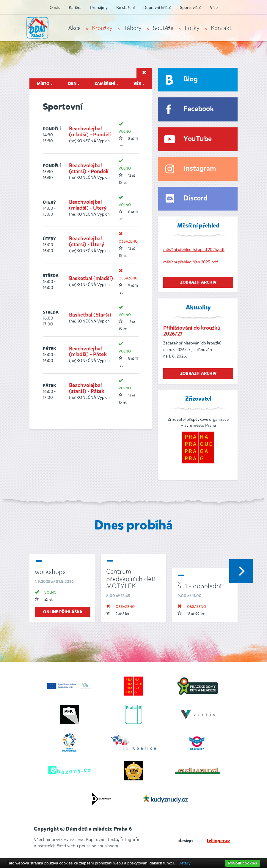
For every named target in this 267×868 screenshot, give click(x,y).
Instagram (200, 169)
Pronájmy (99, 8)
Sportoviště (191, 8)
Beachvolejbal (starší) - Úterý (87, 242)
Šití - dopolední (200, 586)
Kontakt (221, 28)
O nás (55, 8)
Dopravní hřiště (157, 8)
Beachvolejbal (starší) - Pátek (87, 388)
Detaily (184, 863)
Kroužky (102, 28)
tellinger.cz (218, 841)
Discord (195, 199)
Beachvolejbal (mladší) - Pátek (88, 352)
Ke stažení (125, 8)
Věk (139, 84)
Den (74, 84)
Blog (191, 79)
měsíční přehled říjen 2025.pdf (190, 262)
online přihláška (63, 612)
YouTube (198, 139)
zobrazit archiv (198, 282)
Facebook (199, 109)
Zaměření (106, 84)
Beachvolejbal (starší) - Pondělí (89, 169)
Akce (74, 28)
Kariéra (75, 8)
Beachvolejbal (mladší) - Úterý (88, 205)
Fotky (192, 28)
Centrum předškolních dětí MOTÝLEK (131, 579)
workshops (50, 572)
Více (214, 8)
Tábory (133, 28)
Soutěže (163, 28)
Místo (45, 84)
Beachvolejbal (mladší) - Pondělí (90, 132)
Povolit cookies (243, 863)
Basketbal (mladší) (91, 279)
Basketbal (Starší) (90, 315)
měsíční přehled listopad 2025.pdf (194, 250)
